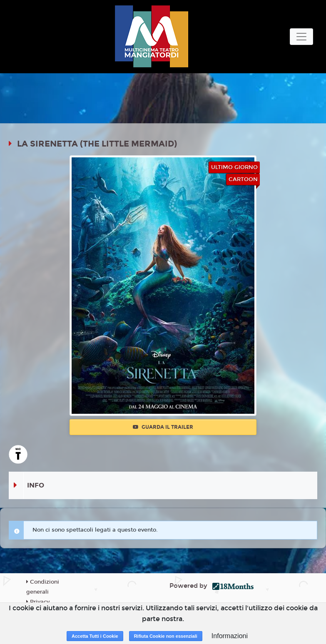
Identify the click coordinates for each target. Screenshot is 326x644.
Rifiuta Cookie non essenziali (166, 636)
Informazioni (230, 636)
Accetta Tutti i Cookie (95, 636)
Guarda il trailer (163, 427)
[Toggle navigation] (301, 37)
